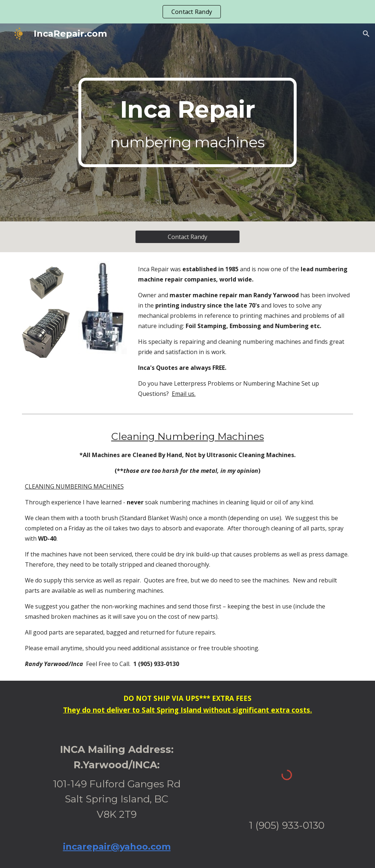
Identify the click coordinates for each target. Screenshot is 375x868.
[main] (187, 122)
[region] (187, 12)
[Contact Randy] (187, 237)
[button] (366, 34)
